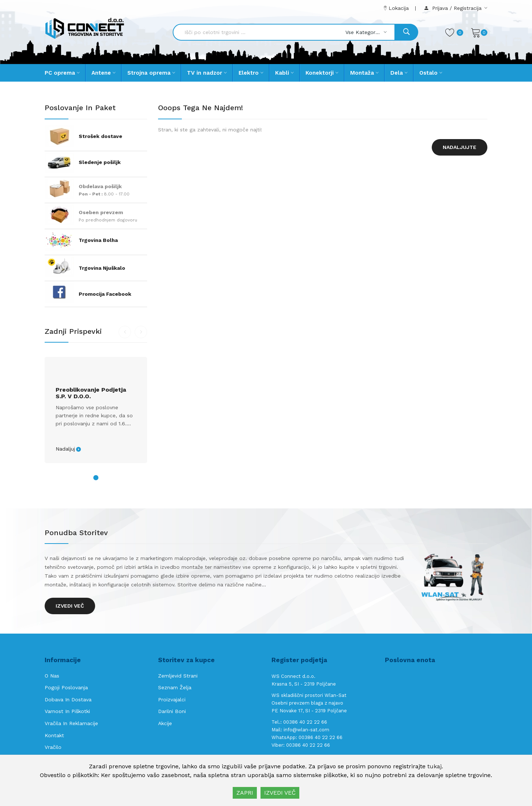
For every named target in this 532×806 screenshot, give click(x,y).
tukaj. (435, 766)
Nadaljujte (460, 147)
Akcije (165, 723)
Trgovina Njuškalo (102, 268)
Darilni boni (172, 711)
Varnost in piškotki (67, 711)
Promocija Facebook (105, 294)
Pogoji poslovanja (66, 687)
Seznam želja (175, 687)
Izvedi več (70, 606)
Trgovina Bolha (98, 240)
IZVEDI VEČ (280, 793)
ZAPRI (245, 793)
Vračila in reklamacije (71, 723)
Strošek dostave (100, 136)
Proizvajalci (172, 699)
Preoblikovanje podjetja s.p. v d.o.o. (91, 393)
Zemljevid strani (178, 676)
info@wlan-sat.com (306, 730)
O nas (52, 676)
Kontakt (54, 735)
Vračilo (53, 747)
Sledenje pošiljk (100, 162)
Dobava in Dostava (68, 699)
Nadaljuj (65, 449)
